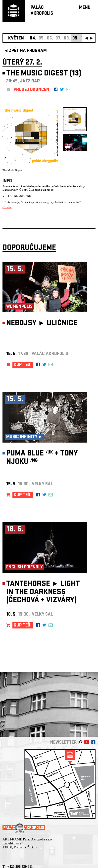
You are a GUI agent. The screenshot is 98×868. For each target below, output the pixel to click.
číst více (7, 207)
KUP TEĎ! (23, 365)
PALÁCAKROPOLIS (42, 11)
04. (33, 39)
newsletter (63, 743)
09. (75, 39)
